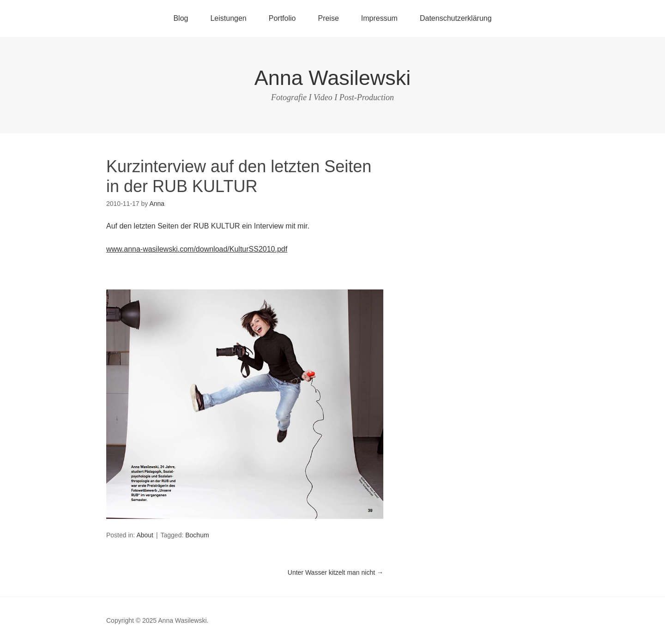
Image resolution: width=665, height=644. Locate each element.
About (145, 535)
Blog (181, 18)
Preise (328, 18)
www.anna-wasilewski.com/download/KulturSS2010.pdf (197, 249)
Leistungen (228, 18)
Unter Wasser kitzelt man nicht (336, 572)
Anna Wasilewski (332, 78)
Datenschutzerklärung (456, 18)
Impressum (379, 18)
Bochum (197, 535)
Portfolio (282, 18)
